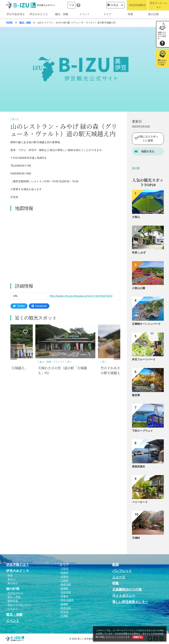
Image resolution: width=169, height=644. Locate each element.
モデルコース (15, 593)
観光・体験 (62, 14)
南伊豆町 (66, 585)
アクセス (13, 609)
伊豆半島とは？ (18, 565)
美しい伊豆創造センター (130, 602)
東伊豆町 (66, 608)
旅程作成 (13, 601)
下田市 (65, 569)
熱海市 (65, 573)
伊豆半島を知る (16, 14)
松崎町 (65, 604)
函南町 (65, 588)
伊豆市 (65, 612)
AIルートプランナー (19, 605)
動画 (116, 565)
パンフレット (122, 571)
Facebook (39, 306)
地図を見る (148, 151)
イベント (84, 14)
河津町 (65, 616)
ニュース (119, 577)
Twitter (19, 306)
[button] (14, 350)
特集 (130, 14)
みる (10, 575)
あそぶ (11, 579)
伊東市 (65, 596)
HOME (9, 23)
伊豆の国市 (67, 600)
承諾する (138, 637)
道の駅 (136, 168)
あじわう (13, 583)
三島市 (65, 581)
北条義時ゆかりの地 (127, 589)
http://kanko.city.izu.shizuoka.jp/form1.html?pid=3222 (81, 296)
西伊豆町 (66, 592)
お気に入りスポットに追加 (147, 138)
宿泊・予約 (14, 597)
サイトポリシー (124, 596)
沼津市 (65, 577)
